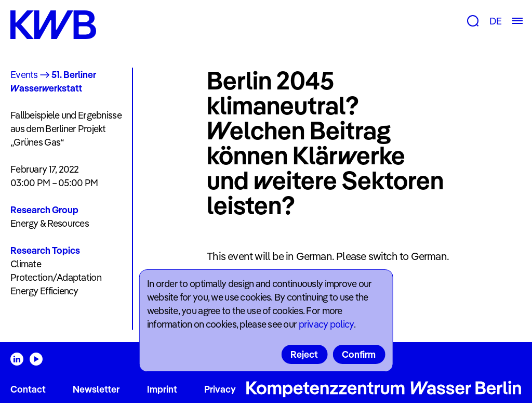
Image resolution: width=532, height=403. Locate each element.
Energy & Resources (50, 223)
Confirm (359, 354)
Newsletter (96, 389)
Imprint (162, 389)
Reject (304, 354)
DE (495, 21)
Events (24, 75)
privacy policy (326, 324)
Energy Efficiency (44, 291)
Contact (28, 389)
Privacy (220, 389)
